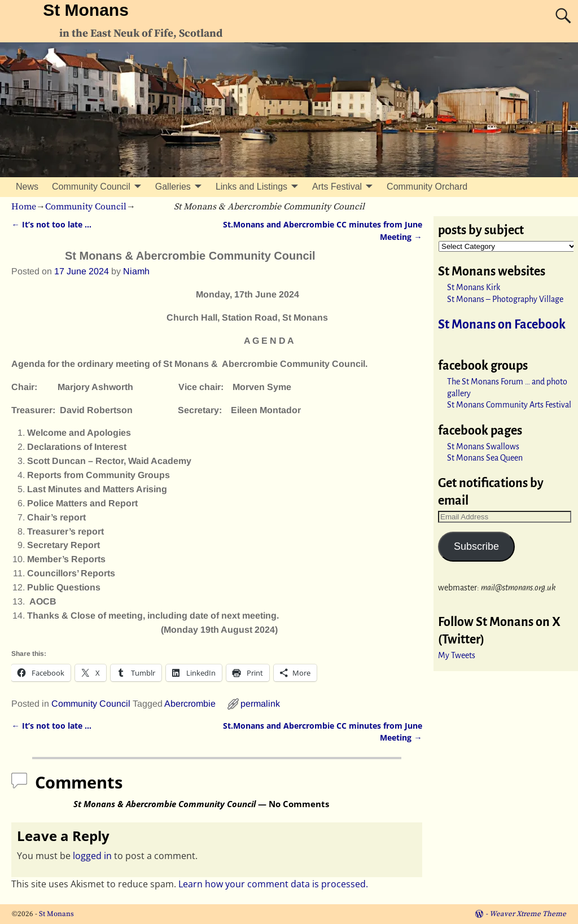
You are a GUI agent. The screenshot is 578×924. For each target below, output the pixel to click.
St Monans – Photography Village (505, 299)
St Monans (86, 10)
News (27, 187)
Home (24, 207)
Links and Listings (251, 187)
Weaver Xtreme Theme (528, 914)
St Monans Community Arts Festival (509, 405)
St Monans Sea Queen (485, 458)
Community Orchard (427, 187)
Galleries (173, 187)
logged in (92, 856)
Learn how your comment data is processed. (273, 884)
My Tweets (457, 655)
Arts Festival (337, 187)
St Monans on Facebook (502, 325)
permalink (260, 704)
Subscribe (476, 546)
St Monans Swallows (483, 446)
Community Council (91, 187)
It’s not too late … (51, 224)
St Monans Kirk (474, 287)
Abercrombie (190, 704)
